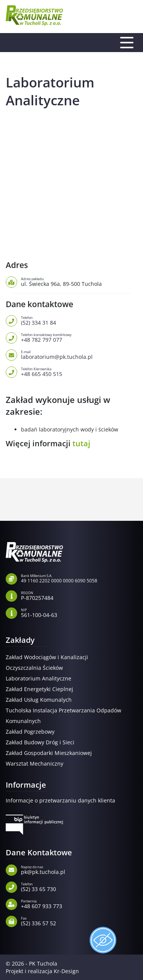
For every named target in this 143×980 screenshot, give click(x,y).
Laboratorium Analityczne (39, 678)
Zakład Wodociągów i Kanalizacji (47, 657)
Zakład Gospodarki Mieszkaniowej (49, 753)
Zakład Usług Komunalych (39, 700)
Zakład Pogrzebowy (30, 732)
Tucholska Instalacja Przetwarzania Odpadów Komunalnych (63, 716)
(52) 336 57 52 (79, 921)
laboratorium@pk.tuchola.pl (79, 354)
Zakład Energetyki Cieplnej (39, 689)
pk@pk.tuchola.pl (79, 869)
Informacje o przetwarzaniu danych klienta (60, 800)
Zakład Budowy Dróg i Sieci (40, 742)
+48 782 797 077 (79, 337)
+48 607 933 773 (79, 904)
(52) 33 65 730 (79, 886)
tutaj (81, 443)
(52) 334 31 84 (79, 320)
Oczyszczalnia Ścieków (34, 668)
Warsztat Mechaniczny (35, 764)
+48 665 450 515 (79, 371)
